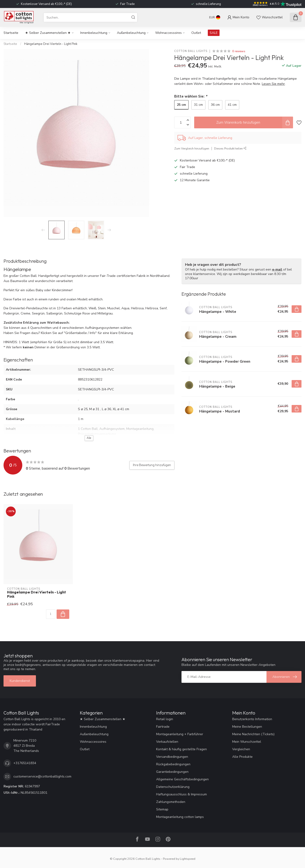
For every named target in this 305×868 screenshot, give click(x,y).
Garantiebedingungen (172, 772)
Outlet (196, 33)
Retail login (165, 719)
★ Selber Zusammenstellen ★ (48, 33)
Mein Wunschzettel (247, 742)
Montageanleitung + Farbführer (180, 734)
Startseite (11, 33)
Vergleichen (241, 749)
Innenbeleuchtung (94, 33)
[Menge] (51, 614)
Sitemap (162, 809)
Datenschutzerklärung (173, 787)
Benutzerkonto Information (252, 719)
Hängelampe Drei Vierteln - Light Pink (51, 44)
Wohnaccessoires (168, 33)
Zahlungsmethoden (171, 802)
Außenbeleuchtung (131, 33)
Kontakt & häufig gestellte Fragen (181, 749)
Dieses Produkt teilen (230, 148)
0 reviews (239, 51)
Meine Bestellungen (247, 727)
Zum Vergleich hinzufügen (192, 148)
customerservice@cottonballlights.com (42, 776)
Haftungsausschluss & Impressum (181, 794)
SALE (214, 33)
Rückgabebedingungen (173, 764)
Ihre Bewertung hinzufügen (152, 465)
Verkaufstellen (167, 742)
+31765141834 (25, 763)
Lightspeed (188, 859)
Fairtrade (163, 727)
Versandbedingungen (172, 757)
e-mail (277, 269)
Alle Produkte (242, 757)
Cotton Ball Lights (191, 51)
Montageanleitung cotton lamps (180, 817)
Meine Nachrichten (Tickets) (253, 734)
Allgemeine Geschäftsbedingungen (182, 779)
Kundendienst (20, 681)
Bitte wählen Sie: (191, 96)
